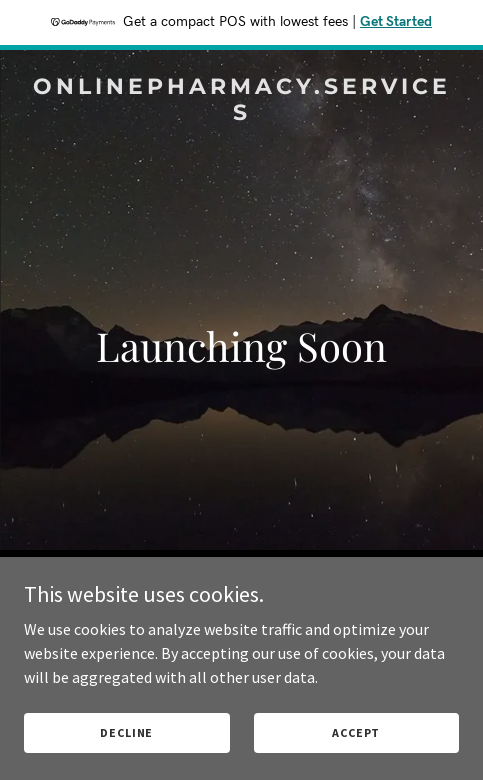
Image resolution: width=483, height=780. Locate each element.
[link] (241, 114)
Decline (126, 732)
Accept (356, 732)
